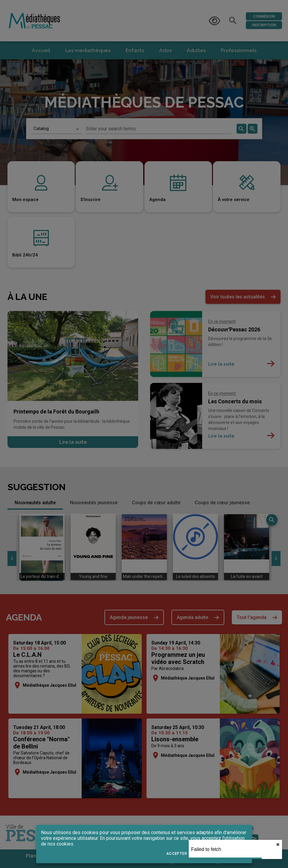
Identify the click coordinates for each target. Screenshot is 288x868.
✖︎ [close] (278, 845)
